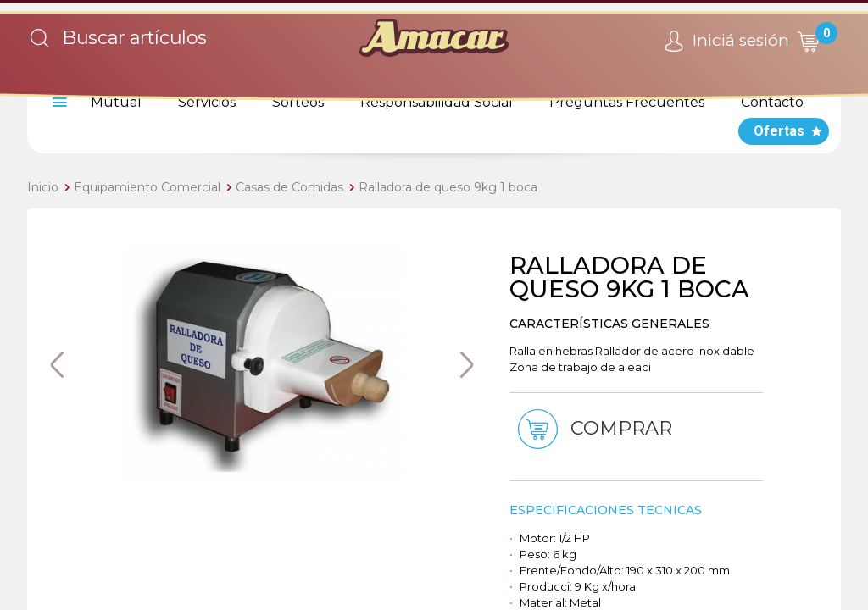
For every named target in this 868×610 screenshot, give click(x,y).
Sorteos (298, 102)
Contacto (772, 102)
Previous (57, 365)
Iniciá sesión (724, 42)
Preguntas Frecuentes (627, 102)
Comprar (593, 430)
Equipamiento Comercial (147, 187)
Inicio (43, 187)
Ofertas (779, 131)
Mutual (116, 102)
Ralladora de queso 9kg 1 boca (448, 187)
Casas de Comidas (289, 187)
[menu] (57, 103)
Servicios (207, 102)
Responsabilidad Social (437, 102)
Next (466, 365)
